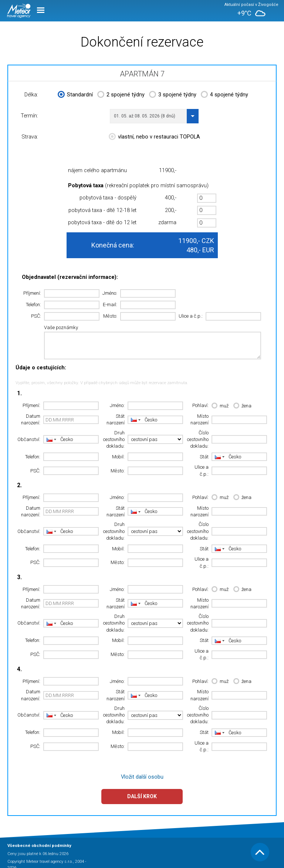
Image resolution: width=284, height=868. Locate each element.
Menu (41, 10)
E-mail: (110, 305)
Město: (110, 316)
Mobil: (118, 457)
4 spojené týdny (224, 95)
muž (220, 406)
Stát (204, 457)
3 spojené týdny (173, 95)
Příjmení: (32, 293)
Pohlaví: (200, 405)
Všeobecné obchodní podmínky (39, 846)
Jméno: (110, 293)
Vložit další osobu (142, 777)
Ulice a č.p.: (191, 316)
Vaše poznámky (61, 327)
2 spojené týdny (121, 95)
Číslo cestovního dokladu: (198, 440)
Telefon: (33, 305)
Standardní (75, 95)
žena (242, 406)
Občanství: (29, 439)
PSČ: (36, 316)
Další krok (142, 796)
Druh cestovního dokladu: (114, 440)
